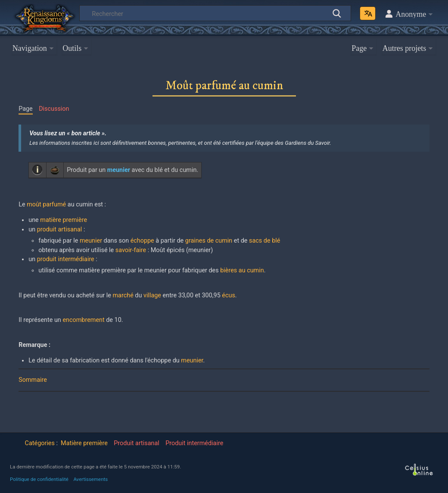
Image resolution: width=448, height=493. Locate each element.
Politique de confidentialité (39, 479)
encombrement (83, 320)
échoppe (142, 241)
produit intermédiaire (66, 259)
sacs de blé (264, 241)
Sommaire (33, 380)
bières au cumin (242, 270)
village (152, 295)
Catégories (40, 443)
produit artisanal (60, 229)
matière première (64, 220)
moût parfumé (46, 204)
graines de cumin (209, 241)
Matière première (84, 443)
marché (123, 295)
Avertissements (90, 479)
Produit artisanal (137, 443)
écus (229, 295)
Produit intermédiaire (194, 443)
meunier (91, 241)
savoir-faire (131, 250)
